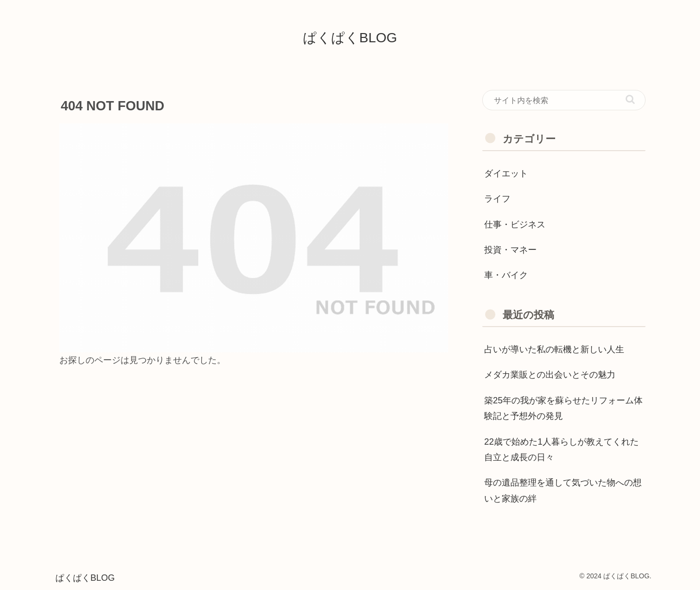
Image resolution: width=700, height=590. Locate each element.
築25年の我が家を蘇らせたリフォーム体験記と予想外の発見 (563, 408)
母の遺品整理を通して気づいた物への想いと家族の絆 (563, 490)
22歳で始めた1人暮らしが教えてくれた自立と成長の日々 (561, 450)
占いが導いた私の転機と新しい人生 (554, 349)
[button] (630, 99)
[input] (564, 100)
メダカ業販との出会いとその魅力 (550, 375)
